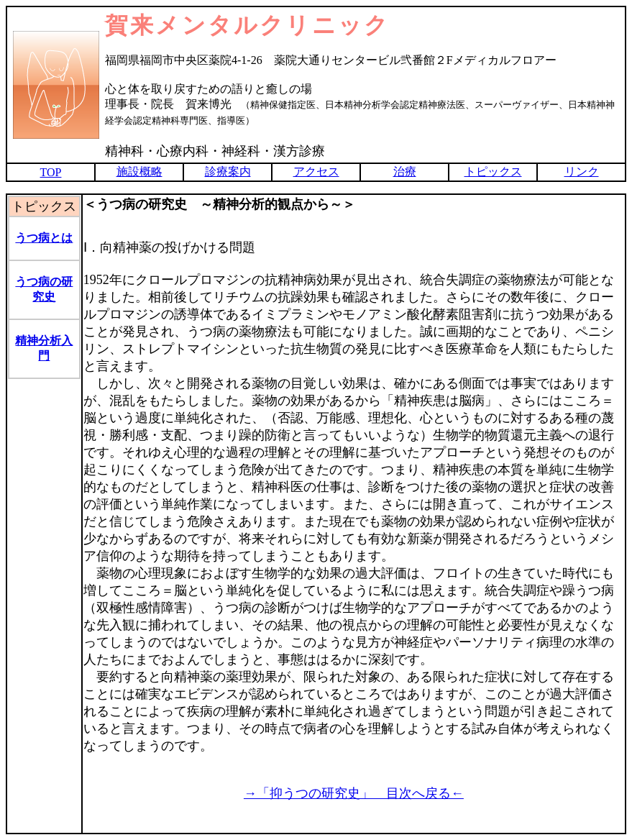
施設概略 (139, 172)
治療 (405, 172)
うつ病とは (44, 238)
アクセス (316, 172)
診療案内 (228, 172)
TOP (51, 172)
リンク (582, 172)
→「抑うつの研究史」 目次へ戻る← (354, 793)
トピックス (493, 172)
